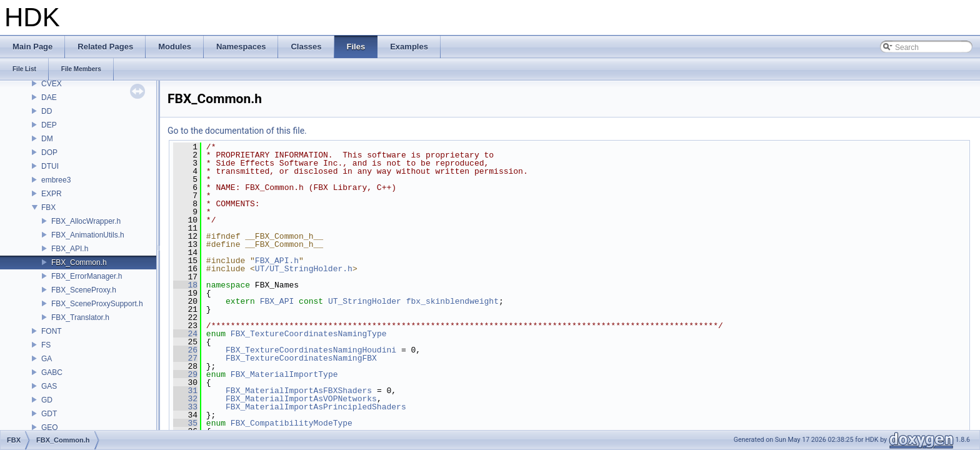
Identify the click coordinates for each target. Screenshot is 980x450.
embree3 (56, 180)
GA (47, 359)
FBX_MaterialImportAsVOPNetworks (301, 399)
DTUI (50, 166)
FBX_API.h (70, 249)
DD (47, 111)
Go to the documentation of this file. (237, 131)
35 (185, 423)
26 (185, 350)
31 (185, 391)
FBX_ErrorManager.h (87, 276)
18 (185, 285)
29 (185, 374)
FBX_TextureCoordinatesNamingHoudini (311, 350)
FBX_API (277, 301)
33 (185, 407)
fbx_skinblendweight (452, 301)
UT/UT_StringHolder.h (304, 269)
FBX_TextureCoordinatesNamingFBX (301, 358)
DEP (49, 125)
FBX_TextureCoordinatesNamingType (309, 334)
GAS (49, 386)
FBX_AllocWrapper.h (86, 221)
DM (47, 139)
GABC (52, 372)
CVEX (52, 84)
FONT (52, 331)
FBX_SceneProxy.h (84, 290)
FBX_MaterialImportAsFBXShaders (299, 391)
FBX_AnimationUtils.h (88, 235)
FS (46, 345)
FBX (48, 207)
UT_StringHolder (365, 301)
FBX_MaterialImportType (284, 374)
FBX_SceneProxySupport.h (97, 304)
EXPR (52, 194)
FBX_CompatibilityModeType (292, 423)
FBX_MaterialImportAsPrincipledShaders (316, 407)
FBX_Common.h (79, 262)
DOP (49, 152)
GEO (50, 427)
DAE (49, 97)
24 (185, 334)
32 (185, 399)
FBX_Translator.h (80, 317)
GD (47, 400)
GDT (49, 414)
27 (185, 358)
